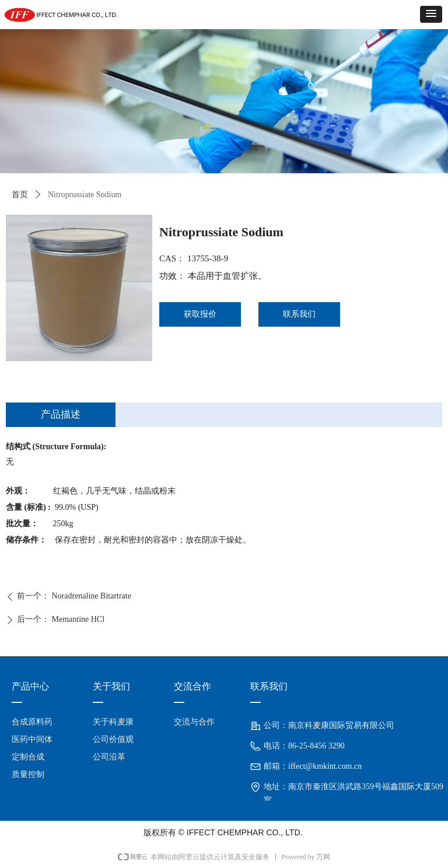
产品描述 (61, 414)
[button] (431, 14)
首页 (20, 195)
